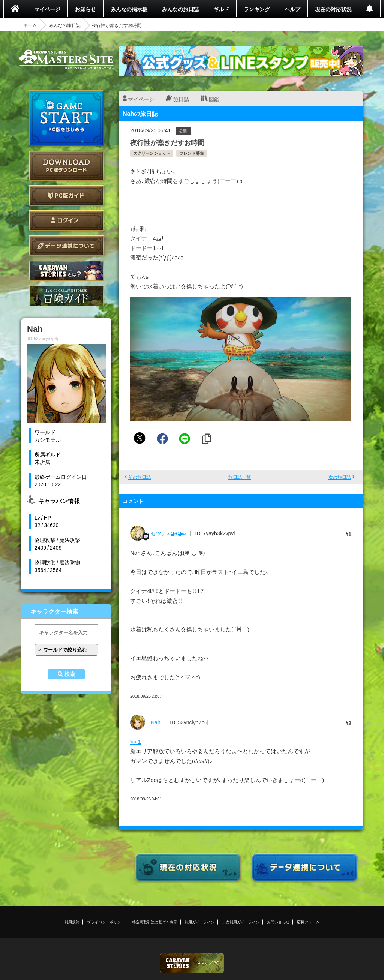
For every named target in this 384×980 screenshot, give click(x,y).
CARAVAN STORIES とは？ (66, 271)
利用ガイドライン (199, 922)
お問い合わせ (278, 922)
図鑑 (214, 99)
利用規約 (72, 922)
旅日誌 (181, 99)
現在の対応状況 (333, 9)
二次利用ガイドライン (241, 922)
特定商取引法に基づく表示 (154, 922)
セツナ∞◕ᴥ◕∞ (168, 533)
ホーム (30, 25)
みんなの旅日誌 (180, 9)
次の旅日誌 (340, 477)
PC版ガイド (66, 196)
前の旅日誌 (139, 477)
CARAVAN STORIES (192, 963)
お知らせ (85, 9)
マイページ (47, 9)
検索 (70, 674)
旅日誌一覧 (240, 477)
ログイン (66, 221)
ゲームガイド (66, 296)
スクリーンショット (152, 153)
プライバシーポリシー (106, 922)
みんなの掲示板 (129, 9)
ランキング (257, 9)
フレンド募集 (192, 153)
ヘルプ (292, 9)
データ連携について (66, 246)
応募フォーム (308, 922)
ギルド (221, 9)
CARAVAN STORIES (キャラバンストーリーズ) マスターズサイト (66, 60)
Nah (156, 722)
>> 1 (136, 742)
